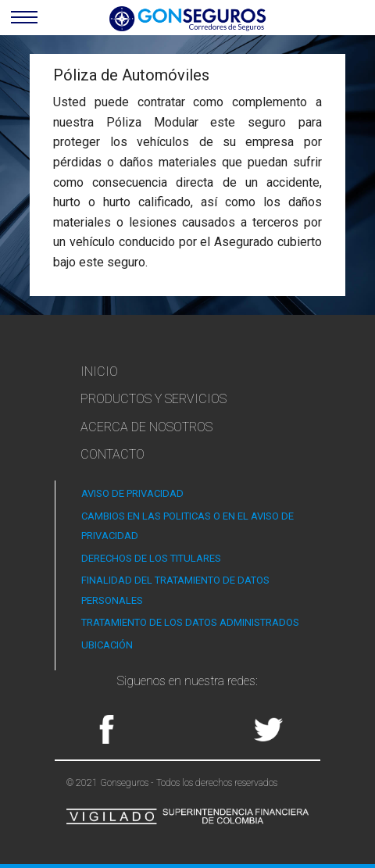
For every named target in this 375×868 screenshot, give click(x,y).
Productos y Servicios (154, 399)
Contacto (112, 454)
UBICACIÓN (107, 645)
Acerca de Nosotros (146, 427)
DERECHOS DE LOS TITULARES (151, 558)
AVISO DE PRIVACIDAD (132, 493)
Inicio (99, 371)
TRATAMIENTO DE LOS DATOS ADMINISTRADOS (190, 622)
